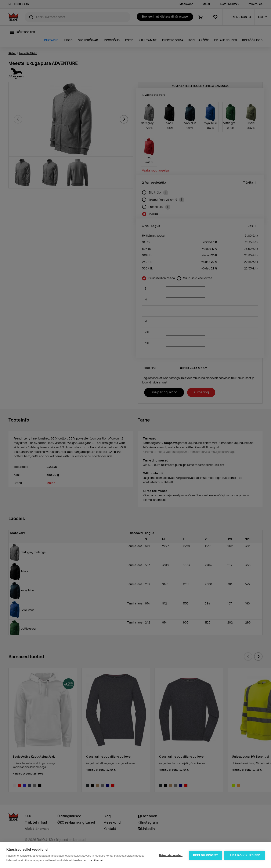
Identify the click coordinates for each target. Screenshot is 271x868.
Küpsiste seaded (171, 855)
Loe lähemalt (95, 860)
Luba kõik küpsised (244, 855)
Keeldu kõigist (206, 855)
